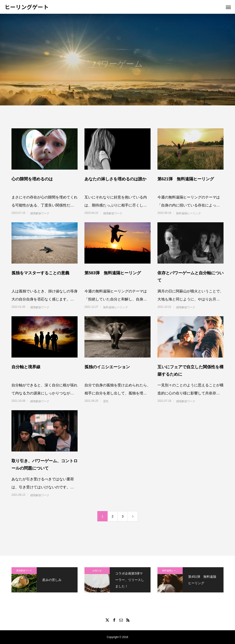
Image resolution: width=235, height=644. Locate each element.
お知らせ (97, 571)
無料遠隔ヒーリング (188, 213)
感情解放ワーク (40, 213)
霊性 (106, 401)
